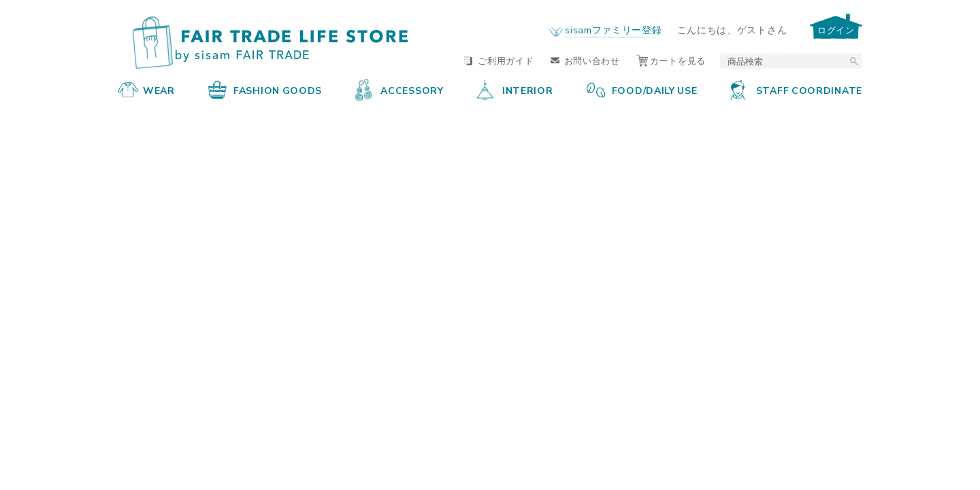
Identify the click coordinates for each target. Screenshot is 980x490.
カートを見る (671, 60)
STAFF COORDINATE (797, 90)
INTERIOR (515, 90)
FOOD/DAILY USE (642, 90)
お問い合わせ (585, 60)
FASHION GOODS (265, 90)
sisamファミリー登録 (613, 29)
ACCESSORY (399, 90)
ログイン (836, 30)
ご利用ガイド (499, 60)
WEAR (146, 90)
